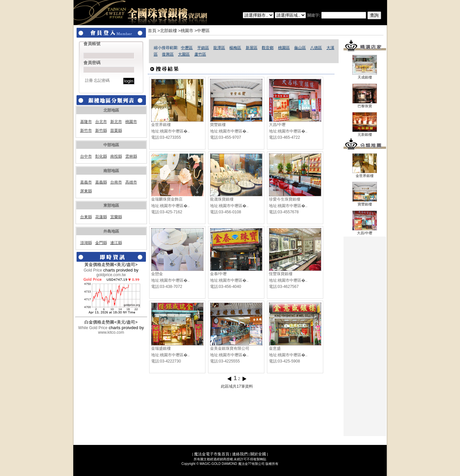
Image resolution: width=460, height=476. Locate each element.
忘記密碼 (102, 80)
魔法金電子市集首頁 (212, 454)
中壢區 (187, 48)
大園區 (184, 54)
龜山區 (300, 48)
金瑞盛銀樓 (161, 348)
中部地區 (111, 145)
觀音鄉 (268, 48)
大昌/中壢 (277, 125)
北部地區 (111, 110)
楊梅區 (235, 48)
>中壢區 (202, 31)
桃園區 (284, 48)
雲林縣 (131, 156)
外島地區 (111, 231)
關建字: (344, 15)
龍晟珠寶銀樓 (222, 199)
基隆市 (86, 122)
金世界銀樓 (161, 125)
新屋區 (252, 48)
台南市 (116, 182)
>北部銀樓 (167, 31)
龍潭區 (219, 48)
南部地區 (111, 171)
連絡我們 (240, 454)
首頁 (152, 31)
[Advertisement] (365, 336)
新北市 (116, 122)
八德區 (316, 48)
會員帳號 (92, 44)
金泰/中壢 (218, 274)
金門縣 (101, 243)
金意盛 (275, 348)
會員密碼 (92, 63)
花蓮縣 (101, 217)
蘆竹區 (200, 54)
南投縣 (116, 156)
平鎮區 (203, 48)
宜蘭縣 (116, 217)
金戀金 (157, 274)
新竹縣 (101, 131)
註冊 (89, 80)
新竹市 (86, 131)
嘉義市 (86, 182)
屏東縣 (86, 191)
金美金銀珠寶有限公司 (230, 348)
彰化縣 (101, 156)
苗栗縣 (116, 131)
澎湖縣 (86, 243)
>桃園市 (186, 31)
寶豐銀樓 (218, 125)
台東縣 (86, 217)
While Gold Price (93, 328)
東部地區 (111, 205)
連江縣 (116, 243)
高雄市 (131, 182)
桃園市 (131, 122)
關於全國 (258, 454)
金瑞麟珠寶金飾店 (167, 199)
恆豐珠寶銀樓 (281, 274)
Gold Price (93, 270)
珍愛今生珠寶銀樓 (285, 199)
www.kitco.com (111, 332)
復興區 (168, 54)
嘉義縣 (101, 182)
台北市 (101, 122)
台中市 (86, 156)
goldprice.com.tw (111, 275)
